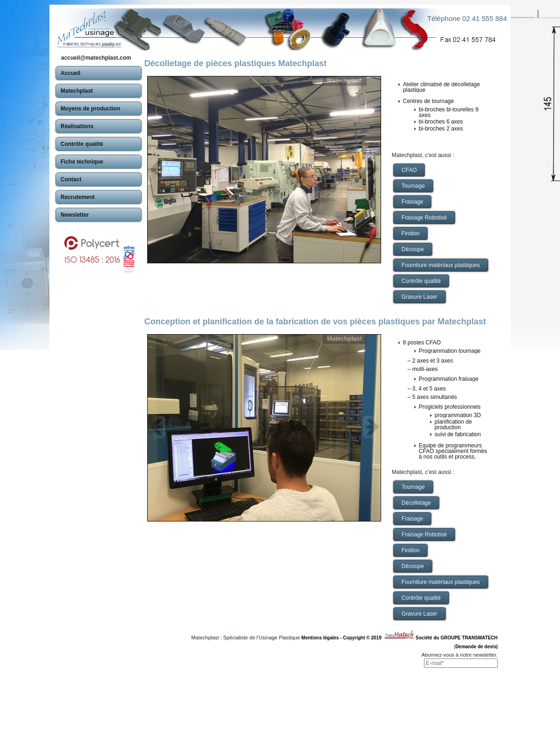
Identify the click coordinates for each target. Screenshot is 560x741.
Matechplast (345, 80)
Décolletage (416, 503)
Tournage (413, 186)
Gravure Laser (420, 297)
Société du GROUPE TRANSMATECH (457, 638)
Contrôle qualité (421, 281)
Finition (411, 233)
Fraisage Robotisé (424, 218)
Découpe (413, 249)
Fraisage (413, 202)
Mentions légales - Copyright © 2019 (343, 638)
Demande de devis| (476, 647)
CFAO (409, 170)
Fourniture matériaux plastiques (441, 265)
